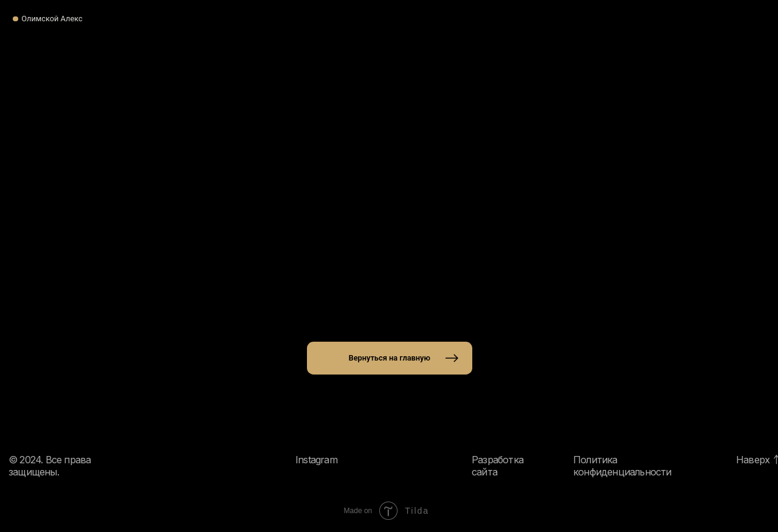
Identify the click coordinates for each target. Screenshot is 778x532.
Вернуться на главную (390, 358)
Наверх (753, 460)
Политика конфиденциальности (622, 466)
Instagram (316, 460)
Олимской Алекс (52, 19)
